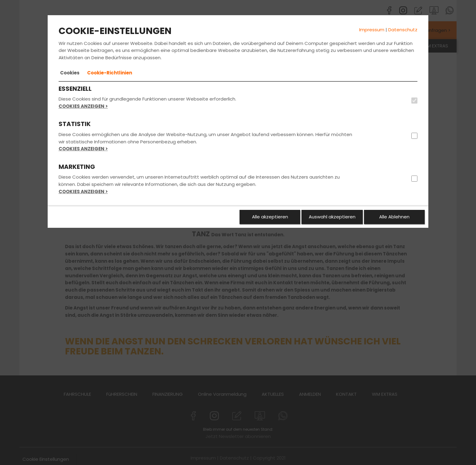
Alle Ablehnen (394, 217)
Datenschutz (403, 30)
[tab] (70, 73)
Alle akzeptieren (270, 217)
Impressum (372, 30)
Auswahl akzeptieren (332, 217)
